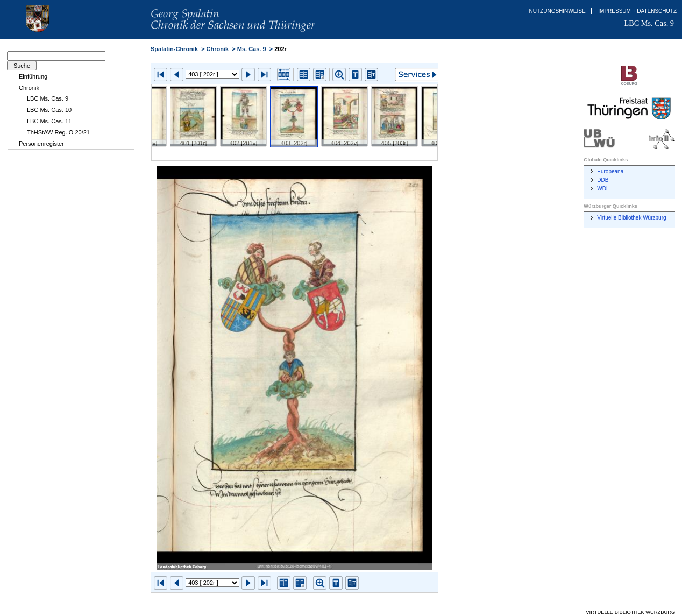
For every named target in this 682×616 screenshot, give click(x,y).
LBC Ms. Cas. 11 (49, 121)
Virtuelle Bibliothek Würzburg (631, 218)
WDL (603, 189)
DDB (603, 180)
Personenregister (41, 144)
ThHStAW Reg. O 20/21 (58, 132)
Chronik (29, 88)
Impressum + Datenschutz (637, 11)
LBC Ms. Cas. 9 (48, 98)
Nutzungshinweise (557, 11)
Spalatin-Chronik (174, 49)
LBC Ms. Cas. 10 (49, 110)
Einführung (33, 76)
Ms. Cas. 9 (252, 49)
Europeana (610, 171)
